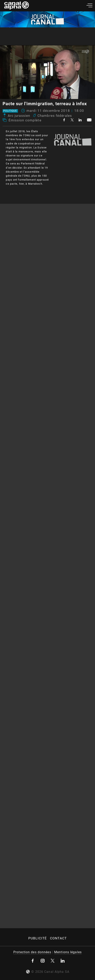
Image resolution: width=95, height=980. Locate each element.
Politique (10, 111)
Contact (58, 938)
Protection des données (32, 952)
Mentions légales (68, 952)
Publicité (38, 938)
